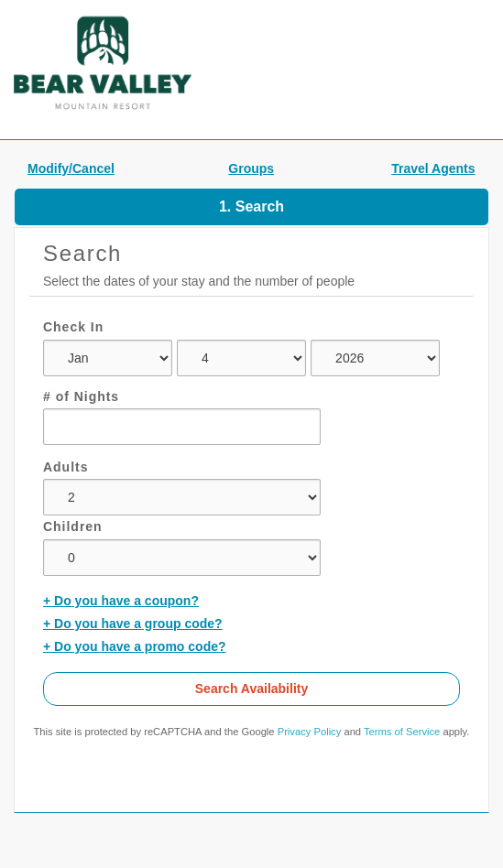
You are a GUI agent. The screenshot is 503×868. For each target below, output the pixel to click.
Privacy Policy (310, 732)
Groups (251, 168)
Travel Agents (433, 168)
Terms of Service (402, 732)
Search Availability (251, 689)
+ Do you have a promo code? (135, 646)
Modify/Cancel (71, 168)
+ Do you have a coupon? (121, 601)
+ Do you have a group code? (133, 624)
